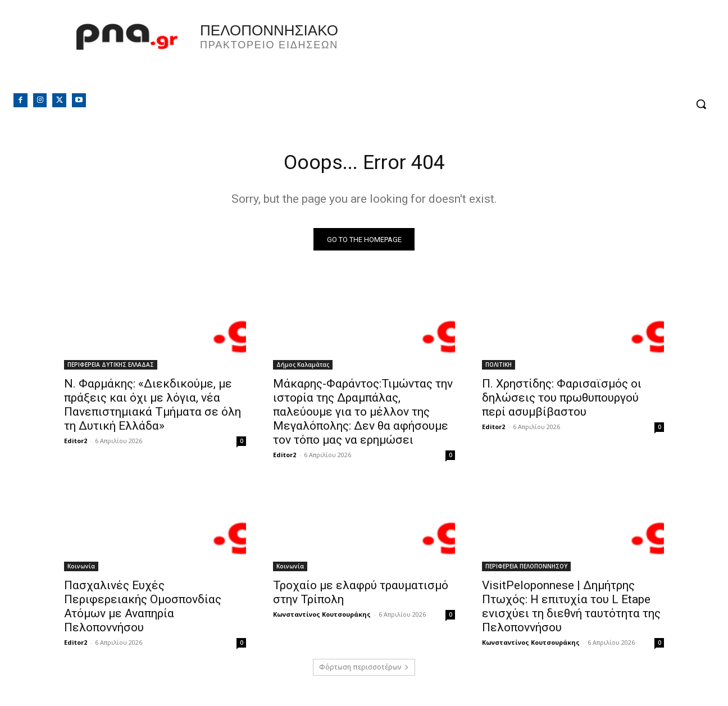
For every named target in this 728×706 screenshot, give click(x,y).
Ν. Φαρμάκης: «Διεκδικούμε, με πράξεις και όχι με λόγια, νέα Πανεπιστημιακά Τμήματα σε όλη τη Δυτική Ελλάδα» (153, 408)
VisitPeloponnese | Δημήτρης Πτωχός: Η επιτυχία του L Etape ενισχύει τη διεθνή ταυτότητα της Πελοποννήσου (571, 610)
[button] (701, 104)
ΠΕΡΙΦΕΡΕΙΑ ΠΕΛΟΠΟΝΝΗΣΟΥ (526, 570)
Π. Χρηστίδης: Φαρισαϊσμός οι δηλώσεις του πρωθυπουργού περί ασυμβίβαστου (562, 401)
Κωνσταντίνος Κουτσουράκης (322, 618)
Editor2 (76, 444)
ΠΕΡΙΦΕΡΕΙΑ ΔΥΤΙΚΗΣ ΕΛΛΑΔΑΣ (111, 368)
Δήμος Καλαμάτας (303, 368)
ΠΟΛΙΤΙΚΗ (499, 368)
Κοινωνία (81, 570)
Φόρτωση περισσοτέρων (364, 670)
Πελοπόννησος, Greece (521, 53)
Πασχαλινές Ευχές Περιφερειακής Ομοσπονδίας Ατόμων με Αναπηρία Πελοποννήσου (143, 610)
